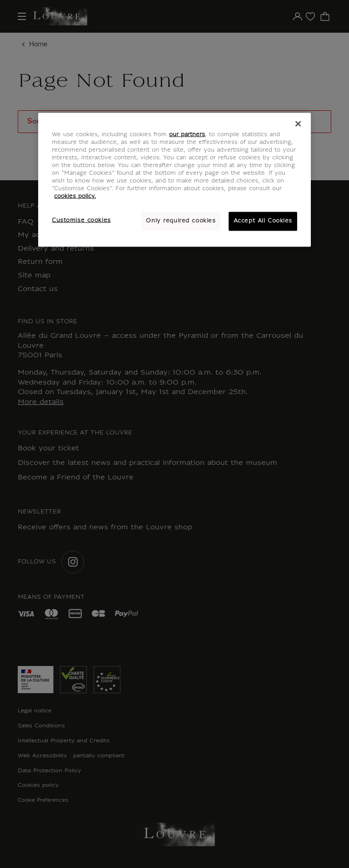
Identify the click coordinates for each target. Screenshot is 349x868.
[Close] (298, 123)
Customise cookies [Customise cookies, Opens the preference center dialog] (81, 221)
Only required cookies (181, 221)
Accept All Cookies (263, 221)
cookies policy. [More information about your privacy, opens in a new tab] (75, 197)
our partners (187, 134)
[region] (174, 180)
